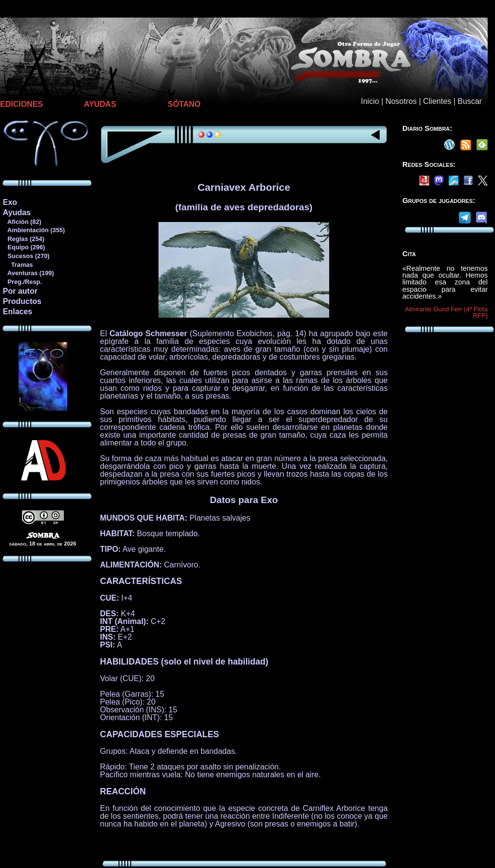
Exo (10, 202)
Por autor (20, 291)
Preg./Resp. (22, 282)
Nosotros (401, 101)
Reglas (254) (23, 239)
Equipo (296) (24, 247)
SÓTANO (184, 104)
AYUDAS (100, 104)
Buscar (470, 101)
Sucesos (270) (26, 256)
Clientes (437, 101)
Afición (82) (22, 222)
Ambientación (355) (34, 230)
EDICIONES (21, 104)
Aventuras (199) (28, 273)
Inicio (370, 101)
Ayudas (17, 212)
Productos (22, 301)
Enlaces (18, 312)
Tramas (18, 265)
